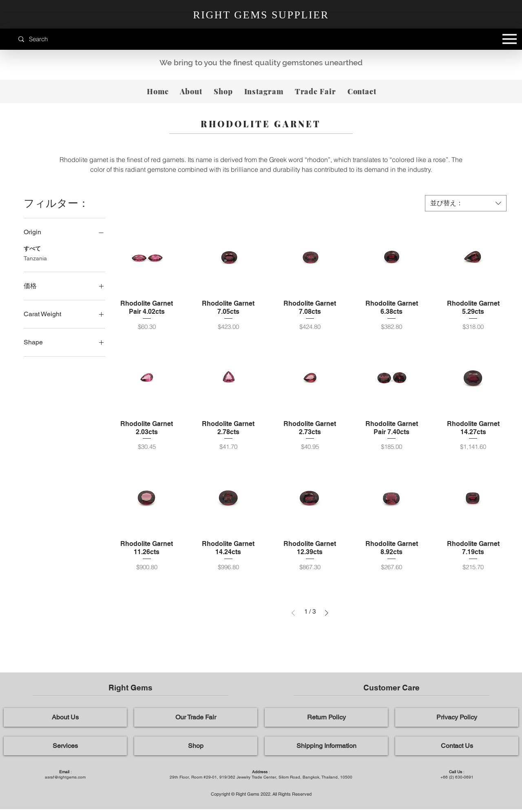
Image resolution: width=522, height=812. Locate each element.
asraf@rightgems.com (65, 777)
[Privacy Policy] (457, 717)
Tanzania (35, 258)
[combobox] (466, 203)
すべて (32, 248)
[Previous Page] (293, 613)
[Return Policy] (326, 717)
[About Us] (65, 717)
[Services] (65, 746)
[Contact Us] (457, 746)
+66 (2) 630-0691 (457, 777)
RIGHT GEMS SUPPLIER (261, 15)
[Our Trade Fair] (196, 717)
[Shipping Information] (326, 746)
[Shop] (196, 746)
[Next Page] (327, 613)
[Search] (55, 39)
